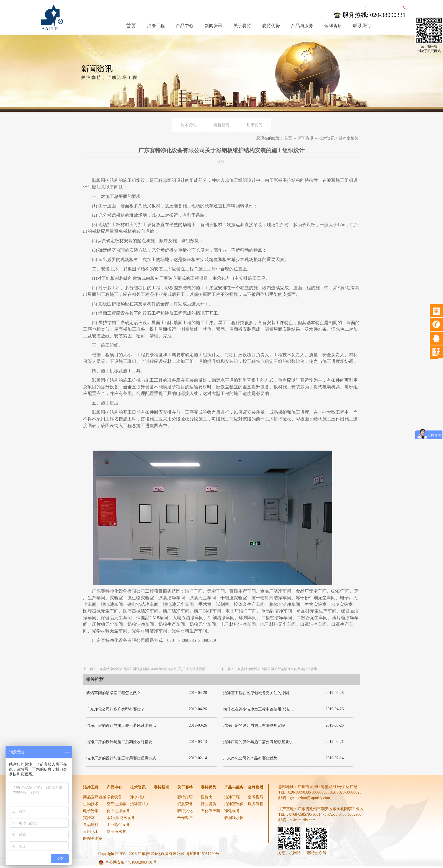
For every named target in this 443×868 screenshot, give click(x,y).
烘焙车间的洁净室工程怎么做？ (114, 693)
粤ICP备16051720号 (203, 854)
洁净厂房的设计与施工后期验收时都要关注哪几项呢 (131, 742)
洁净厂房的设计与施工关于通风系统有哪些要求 (127, 726)
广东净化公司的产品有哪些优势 (250, 758)
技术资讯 (327, 138)
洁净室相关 (349, 138)
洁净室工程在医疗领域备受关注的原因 (256, 693)
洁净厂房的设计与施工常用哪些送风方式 (121, 758)
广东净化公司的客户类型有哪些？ (115, 709)
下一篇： (269, 669)
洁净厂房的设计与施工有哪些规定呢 (254, 726)
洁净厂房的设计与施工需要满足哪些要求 (258, 742)
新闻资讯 (306, 138)
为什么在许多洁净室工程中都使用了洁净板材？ (264, 709)
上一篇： (144, 669)
